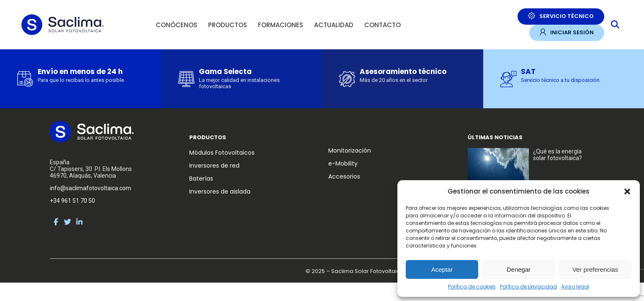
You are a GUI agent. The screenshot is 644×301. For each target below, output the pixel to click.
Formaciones (281, 25)
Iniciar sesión (567, 32)
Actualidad (334, 25)
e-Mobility (343, 163)
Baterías (201, 179)
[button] (627, 191)
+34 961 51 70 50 (72, 201)
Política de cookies (472, 287)
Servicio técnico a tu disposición (560, 80)
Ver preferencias (595, 269)
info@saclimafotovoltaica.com (90, 188)
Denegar (519, 269)
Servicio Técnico (561, 16)
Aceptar (442, 269)
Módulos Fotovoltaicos (222, 153)
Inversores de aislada (220, 191)
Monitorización (350, 150)
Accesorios (344, 176)
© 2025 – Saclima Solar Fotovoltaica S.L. (359, 271)
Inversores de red (214, 166)
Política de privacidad (528, 287)
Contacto (383, 25)
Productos (228, 25)
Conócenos (176, 25)
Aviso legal (575, 287)
